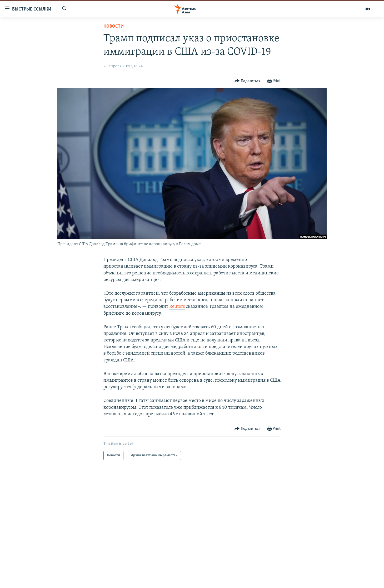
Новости (114, 26)
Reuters (177, 307)
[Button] (248, 81)
